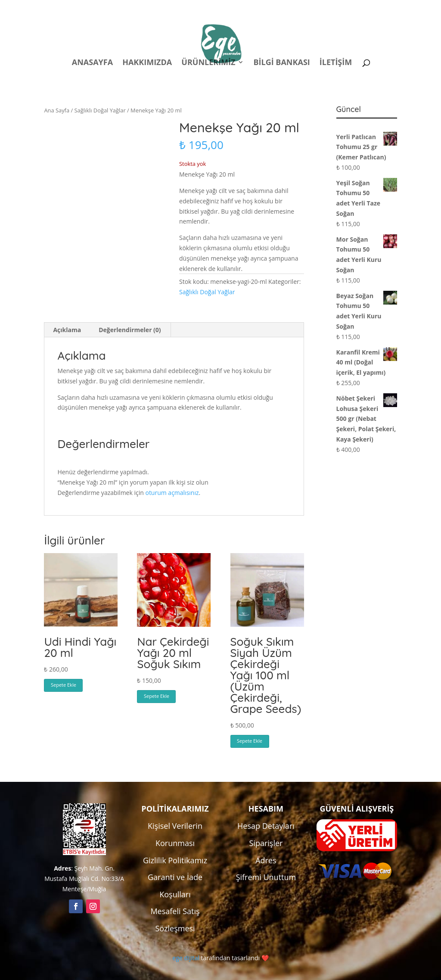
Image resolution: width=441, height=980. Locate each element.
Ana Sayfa (57, 110)
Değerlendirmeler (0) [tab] (130, 330)
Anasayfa (92, 63)
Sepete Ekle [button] (64, 685)
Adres (266, 860)
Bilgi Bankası (281, 63)
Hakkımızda (147, 63)
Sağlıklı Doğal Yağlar (100, 110)
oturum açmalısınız (172, 493)
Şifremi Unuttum (266, 877)
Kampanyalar (336, 8)
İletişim (336, 63)
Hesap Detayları (266, 826)
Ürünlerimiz (208, 63)
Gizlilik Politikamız (175, 860)
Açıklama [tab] (67, 330)
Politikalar (236, 8)
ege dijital (186, 958)
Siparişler (266, 843)
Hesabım (284, 8)
